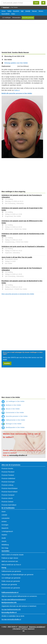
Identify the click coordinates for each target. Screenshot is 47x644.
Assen (4, 512)
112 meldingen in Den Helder (13, 401)
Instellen (7, 363)
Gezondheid (5, 14)
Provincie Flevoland (8, 472)
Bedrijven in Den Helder (11, 405)
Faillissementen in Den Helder (13, 420)
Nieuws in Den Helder (11, 409)
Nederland (6, 7)
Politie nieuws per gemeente (11, 581)
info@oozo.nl (23, 627)
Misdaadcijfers (17, 18)
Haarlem (4, 535)
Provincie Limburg (7, 485)
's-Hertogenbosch (7, 531)
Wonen (41, 11)
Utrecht (4, 541)
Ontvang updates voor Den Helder (16, 63)
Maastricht (5, 528)
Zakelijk (28, 11)
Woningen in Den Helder (12, 424)
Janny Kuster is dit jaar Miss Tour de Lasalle (17, 257)
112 (22, 11)
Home (3, 11)
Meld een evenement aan (10, 561)
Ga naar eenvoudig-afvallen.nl (11, 619)
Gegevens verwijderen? (37, 627)
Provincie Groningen (8, 482)
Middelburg (5, 545)
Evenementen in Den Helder (13, 413)
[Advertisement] (23, 38)
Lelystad (4, 515)
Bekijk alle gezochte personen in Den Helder (17, 93)
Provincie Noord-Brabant (9, 488)
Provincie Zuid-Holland (9, 505)
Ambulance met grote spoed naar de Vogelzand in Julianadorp (23, 246)
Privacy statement (28, 629)
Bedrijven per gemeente (9, 585)
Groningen (5, 525)
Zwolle (4, 538)
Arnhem (4, 521)
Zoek (36, 3)
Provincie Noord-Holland (9, 492)
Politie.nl (17, 90)
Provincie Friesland (8, 475)
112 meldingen (6, 18)
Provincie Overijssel (8, 495)
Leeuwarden (6, 518)
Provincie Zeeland (7, 502)
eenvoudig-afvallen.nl (18, 455)
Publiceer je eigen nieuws (10, 558)
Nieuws (34, 11)
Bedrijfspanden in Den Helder (13, 427)
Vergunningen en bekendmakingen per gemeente (17, 575)
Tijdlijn (9, 11)
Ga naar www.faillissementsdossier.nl (14, 600)
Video (13, 14)
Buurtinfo (16, 11)
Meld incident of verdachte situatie (13, 555)
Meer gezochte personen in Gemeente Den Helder (18, 294)
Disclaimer (17, 629)
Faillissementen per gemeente (11, 571)
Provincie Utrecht (7, 498)
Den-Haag (5, 548)
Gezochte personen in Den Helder (15, 416)
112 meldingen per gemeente (11, 578)
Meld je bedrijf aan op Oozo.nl (11, 565)
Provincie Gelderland (8, 478)
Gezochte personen (28, 18)
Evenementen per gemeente (11, 588)
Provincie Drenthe (7, 469)
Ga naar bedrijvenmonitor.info (11, 609)
